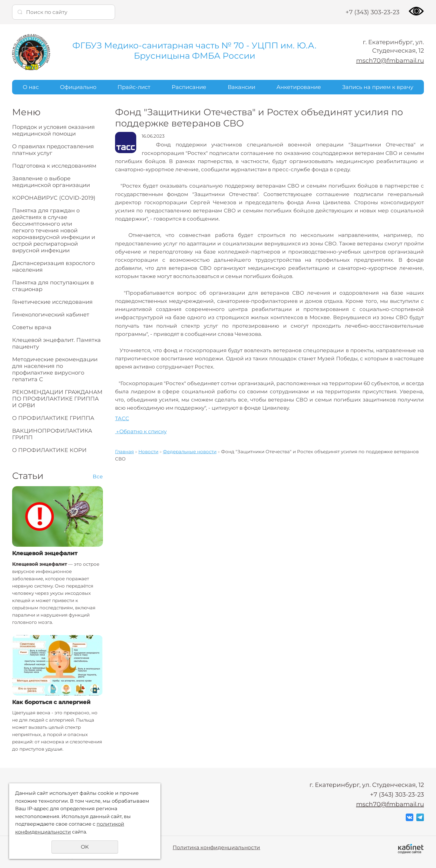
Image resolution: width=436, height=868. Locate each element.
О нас (31, 87)
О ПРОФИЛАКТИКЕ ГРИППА (53, 418)
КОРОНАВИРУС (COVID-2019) (54, 198)
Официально (78, 87)
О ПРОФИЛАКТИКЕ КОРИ (49, 450)
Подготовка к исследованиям (54, 166)
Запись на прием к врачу (378, 87)
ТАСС (122, 418)
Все (98, 477)
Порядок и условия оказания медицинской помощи (53, 130)
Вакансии (241, 87)
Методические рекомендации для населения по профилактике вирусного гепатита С (55, 369)
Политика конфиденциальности (216, 847)
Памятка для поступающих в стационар (53, 286)
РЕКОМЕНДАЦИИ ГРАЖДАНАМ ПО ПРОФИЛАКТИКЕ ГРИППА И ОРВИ (57, 399)
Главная (124, 452)
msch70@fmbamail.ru (390, 61)
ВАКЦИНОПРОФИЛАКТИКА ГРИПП (52, 434)
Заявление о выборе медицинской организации (51, 182)
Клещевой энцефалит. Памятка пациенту (56, 343)
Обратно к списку (141, 431)
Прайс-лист (134, 87)
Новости (148, 452)
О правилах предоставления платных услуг (53, 150)
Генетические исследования (52, 302)
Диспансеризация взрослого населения (53, 267)
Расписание (189, 87)
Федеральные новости (190, 452)
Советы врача (32, 327)
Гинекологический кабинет (51, 315)
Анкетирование (299, 87)
